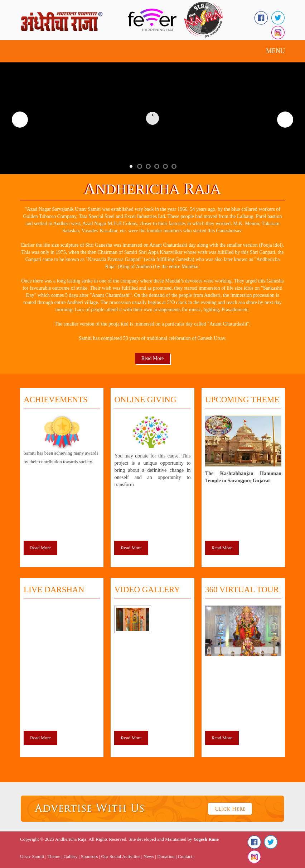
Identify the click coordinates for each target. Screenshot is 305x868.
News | (150, 856)
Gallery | (72, 856)
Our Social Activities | (122, 856)
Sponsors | (91, 856)
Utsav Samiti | (33, 856)
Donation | (167, 856)
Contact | (186, 856)
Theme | (55, 856)
